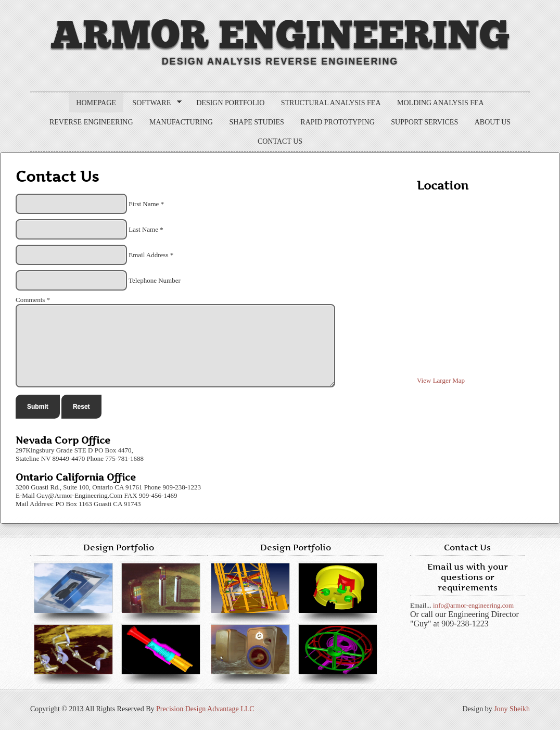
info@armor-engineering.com (473, 605)
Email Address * (151, 255)
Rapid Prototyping (337, 122)
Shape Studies (256, 122)
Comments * (33, 300)
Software (153, 103)
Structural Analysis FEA (331, 103)
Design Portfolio (230, 103)
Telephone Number (155, 280)
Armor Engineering (280, 36)
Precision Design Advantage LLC (205, 709)
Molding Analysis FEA (441, 103)
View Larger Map (441, 380)
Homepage (96, 103)
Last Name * (146, 229)
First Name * (146, 204)
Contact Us (280, 141)
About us (493, 122)
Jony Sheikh (512, 709)
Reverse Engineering (91, 122)
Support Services (424, 122)
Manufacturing (181, 122)
